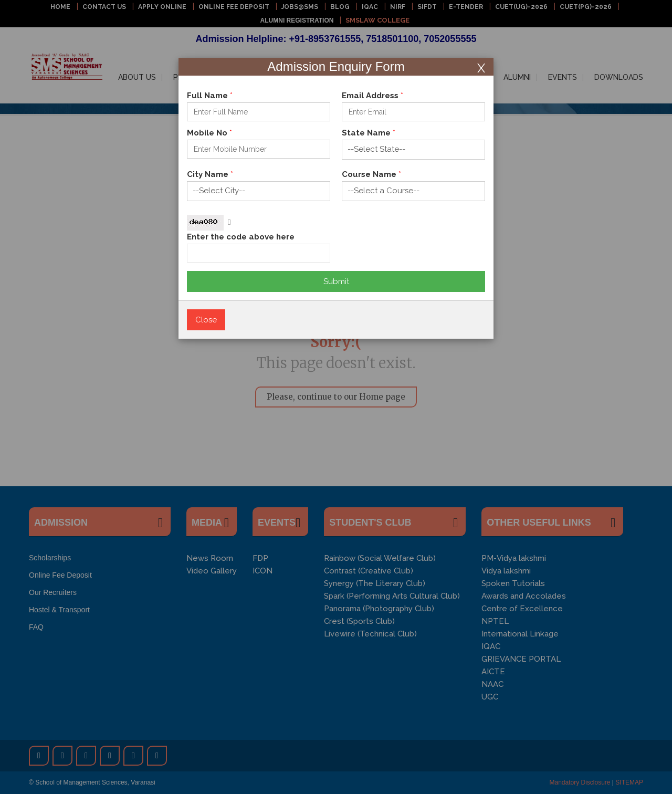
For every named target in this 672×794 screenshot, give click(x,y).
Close (206, 320)
